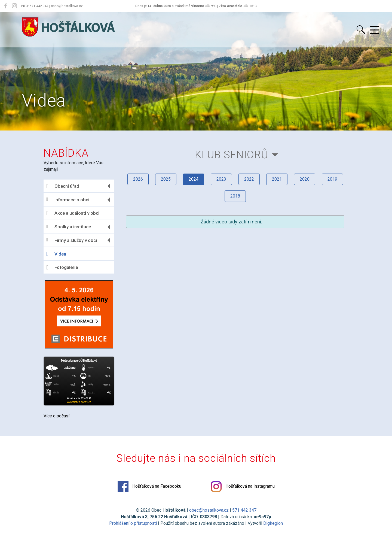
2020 (305, 179)
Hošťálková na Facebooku (149, 487)
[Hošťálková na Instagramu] (14, 6)
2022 (249, 179)
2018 (235, 196)
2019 (332, 179)
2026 (138, 179)
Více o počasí (56, 416)
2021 (277, 179)
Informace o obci (68, 200)
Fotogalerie (62, 268)
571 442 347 (244, 510)
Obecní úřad (63, 186)
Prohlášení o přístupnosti (133, 523)
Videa (56, 254)
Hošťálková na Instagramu (243, 487)
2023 (221, 179)
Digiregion (273, 523)
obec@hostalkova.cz (209, 510)
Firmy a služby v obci (72, 240)
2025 (166, 179)
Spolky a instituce (69, 227)
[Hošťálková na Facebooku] (6, 6)
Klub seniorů (232, 155)
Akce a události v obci (73, 213)
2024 (194, 179)
